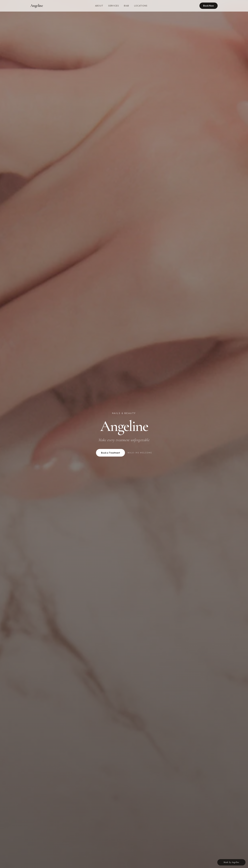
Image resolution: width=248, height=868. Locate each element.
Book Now (209, 6)
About (99, 6)
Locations (141, 6)
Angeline (37, 6)
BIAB (126, 6)
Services (113, 6)
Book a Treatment (110, 453)
